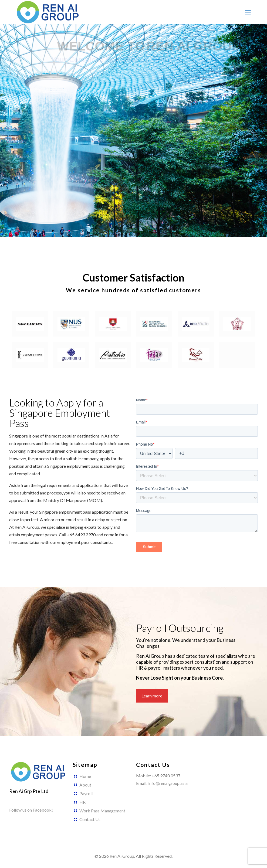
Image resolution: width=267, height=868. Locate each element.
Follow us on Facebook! (31, 810)
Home (85, 776)
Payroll (86, 793)
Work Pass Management (102, 811)
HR (82, 802)
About (85, 785)
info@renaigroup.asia (168, 783)
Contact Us (90, 819)
